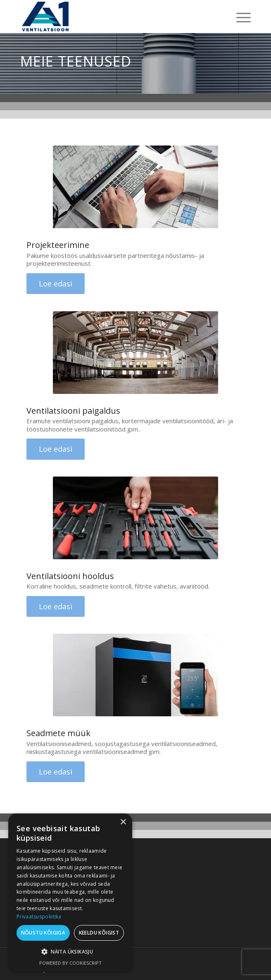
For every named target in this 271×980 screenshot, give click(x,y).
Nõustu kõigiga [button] (43, 933)
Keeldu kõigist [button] (99, 933)
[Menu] (239, 17)
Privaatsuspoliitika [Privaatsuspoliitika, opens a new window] (39, 917)
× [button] (123, 822)
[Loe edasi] (56, 284)
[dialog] (70, 893)
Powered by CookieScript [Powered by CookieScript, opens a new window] (70, 963)
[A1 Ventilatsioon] (112, 17)
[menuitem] (239, 17)
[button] (70, 952)
